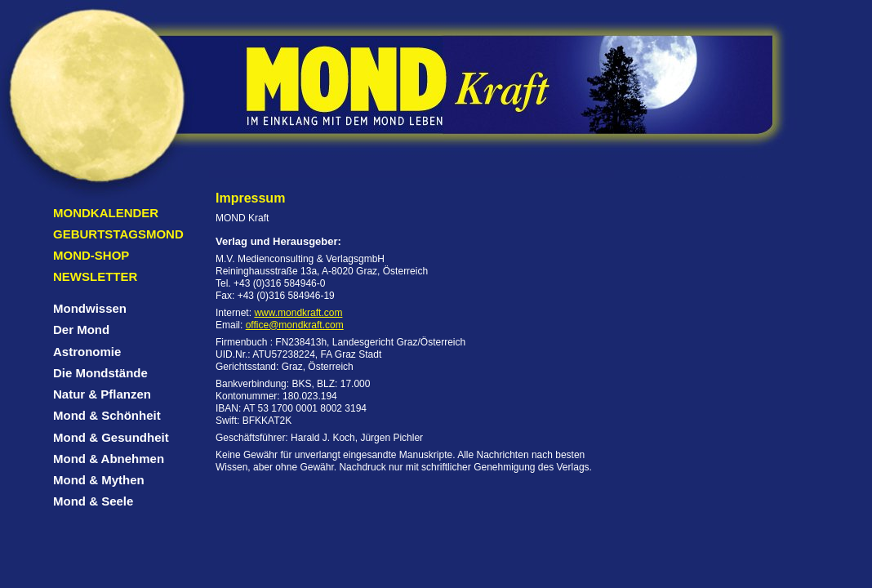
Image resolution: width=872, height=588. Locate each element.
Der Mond (81, 330)
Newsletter (95, 276)
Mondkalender (106, 213)
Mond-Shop (91, 255)
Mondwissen (90, 308)
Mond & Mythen (99, 480)
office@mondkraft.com (295, 325)
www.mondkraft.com (298, 313)
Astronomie (87, 352)
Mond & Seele (93, 501)
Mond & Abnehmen (109, 459)
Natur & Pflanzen (102, 394)
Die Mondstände (100, 373)
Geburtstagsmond (118, 234)
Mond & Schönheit (107, 415)
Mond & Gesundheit (111, 437)
